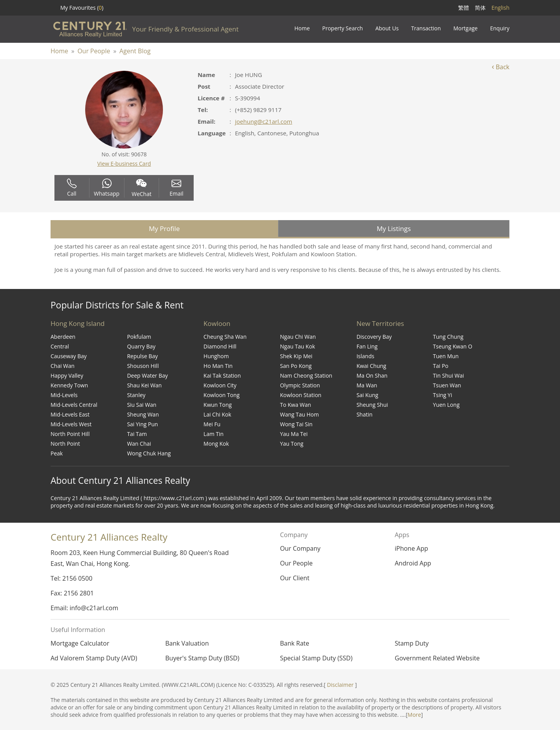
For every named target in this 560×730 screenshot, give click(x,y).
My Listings (394, 228)
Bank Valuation (187, 643)
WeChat (142, 188)
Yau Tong (292, 444)
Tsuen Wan (447, 385)
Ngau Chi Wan (298, 337)
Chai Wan (63, 366)
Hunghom (216, 356)
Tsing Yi (442, 395)
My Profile (164, 228)
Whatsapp (107, 188)
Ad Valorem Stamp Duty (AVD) (94, 658)
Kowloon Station (301, 395)
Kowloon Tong (221, 395)
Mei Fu (212, 424)
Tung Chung (448, 337)
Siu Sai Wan (142, 405)
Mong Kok (216, 444)
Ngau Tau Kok (297, 346)
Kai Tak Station (222, 376)
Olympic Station (300, 385)
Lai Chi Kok (217, 414)
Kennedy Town (69, 385)
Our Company (300, 548)
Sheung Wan (143, 414)
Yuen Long (446, 405)
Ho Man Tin (218, 366)
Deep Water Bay (148, 376)
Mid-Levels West (71, 424)
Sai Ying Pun (143, 424)
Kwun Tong (218, 405)
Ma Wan (367, 385)
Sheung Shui (372, 405)
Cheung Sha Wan (225, 337)
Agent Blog (135, 51)
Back (501, 67)
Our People (94, 51)
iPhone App (411, 548)
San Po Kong (296, 366)
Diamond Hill (220, 346)
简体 (480, 8)
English (500, 8)
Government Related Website (437, 658)
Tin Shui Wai (448, 376)
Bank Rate (295, 643)
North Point (65, 444)
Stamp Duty (412, 643)
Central (60, 346)
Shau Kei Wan (144, 385)
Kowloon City (220, 385)
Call (72, 188)
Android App (413, 563)
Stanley (136, 395)
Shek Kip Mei (296, 356)
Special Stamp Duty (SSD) (316, 658)
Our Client (295, 578)
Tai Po (441, 366)
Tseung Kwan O (452, 346)
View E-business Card (124, 164)
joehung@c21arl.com (263, 121)
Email (177, 188)
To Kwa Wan (296, 405)
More (414, 715)
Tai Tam (137, 434)
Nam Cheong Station (306, 376)
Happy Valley (67, 376)
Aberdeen (63, 337)
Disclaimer (340, 685)
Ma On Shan (372, 376)
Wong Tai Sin (296, 424)
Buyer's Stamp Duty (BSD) (202, 658)
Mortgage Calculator (80, 643)
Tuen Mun (446, 356)
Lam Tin (213, 434)
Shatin (365, 414)
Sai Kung (367, 395)
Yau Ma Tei (294, 434)
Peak (57, 453)
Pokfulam (139, 337)
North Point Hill (70, 434)
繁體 (464, 8)
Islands (366, 356)
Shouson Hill (143, 366)
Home (59, 51)
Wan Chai (139, 444)
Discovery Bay (374, 337)
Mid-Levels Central (74, 405)
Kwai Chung (372, 366)
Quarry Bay (141, 346)
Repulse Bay (143, 356)
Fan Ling (367, 346)
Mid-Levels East (70, 414)
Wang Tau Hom (299, 414)
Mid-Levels (64, 395)
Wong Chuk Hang (149, 453)
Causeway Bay (69, 356)
